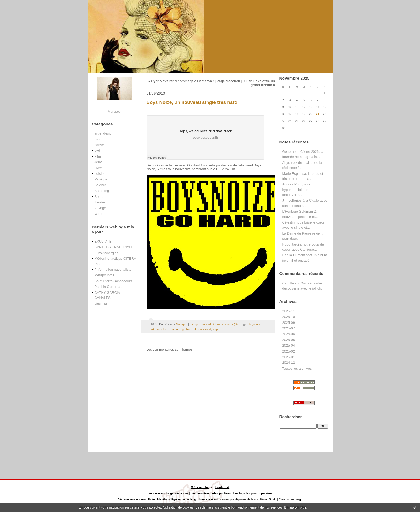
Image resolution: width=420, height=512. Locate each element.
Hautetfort (222, 487)
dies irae (101, 303)
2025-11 (289, 311)
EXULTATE (103, 241)
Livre (98, 168)
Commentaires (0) (225, 324)
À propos (114, 111)
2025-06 (289, 334)
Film (98, 156)
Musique (101, 179)
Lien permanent (200, 324)
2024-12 (289, 363)
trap (215, 329)
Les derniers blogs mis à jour (168, 493)
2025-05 (289, 340)
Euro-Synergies (106, 253)
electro (166, 329)
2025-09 (289, 323)
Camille (288, 283)
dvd (97, 151)
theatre (100, 202)
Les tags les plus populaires (253, 493)
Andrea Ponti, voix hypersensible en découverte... (296, 190)
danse (99, 145)
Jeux (98, 162)
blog (298, 499)
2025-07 (289, 328)
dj (195, 329)
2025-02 (289, 351)
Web (98, 214)
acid (208, 329)
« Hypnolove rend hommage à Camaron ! (181, 81)
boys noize (256, 324)
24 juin (155, 329)
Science (101, 185)
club (201, 329)
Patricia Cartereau (108, 287)
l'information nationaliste (113, 270)
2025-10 (289, 317)
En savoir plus (295, 507)
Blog (98, 139)
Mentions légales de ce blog (177, 499)
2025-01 (289, 357)
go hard (187, 329)
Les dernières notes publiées (211, 493)
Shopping (102, 191)
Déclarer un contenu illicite (136, 499)
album (176, 329)
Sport (99, 197)
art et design (104, 133)
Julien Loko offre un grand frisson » (259, 83)
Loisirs (100, 174)
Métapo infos (104, 275)
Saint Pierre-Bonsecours (113, 281)
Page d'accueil (228, 81)
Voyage (100, 208)
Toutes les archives (297, 368)
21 (318, 114)
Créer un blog (200, 487)
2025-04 (289, 345)
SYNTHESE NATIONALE (114, 247)
